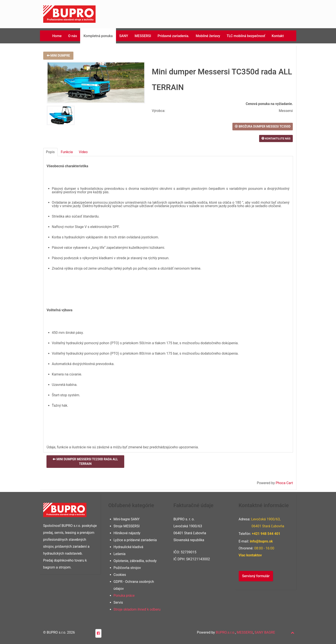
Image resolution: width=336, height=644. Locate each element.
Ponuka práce (124, 596)
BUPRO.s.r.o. (225, 632)
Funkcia (67, 152)
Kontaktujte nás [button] (276, 138)
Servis (118, 602)
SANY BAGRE (265, 632)
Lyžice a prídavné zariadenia (135, 540)
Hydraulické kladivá (128, 547)
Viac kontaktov (250, 555)
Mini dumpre (58, 56)
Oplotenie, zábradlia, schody (135, 561)
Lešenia (120, 554)
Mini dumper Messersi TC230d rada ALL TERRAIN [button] (85, 461)
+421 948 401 (266, 534)
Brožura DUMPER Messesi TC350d (263, 126)
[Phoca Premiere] (69, 14)
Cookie (119, 575)
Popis (50, 152)
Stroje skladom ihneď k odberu (137, 609)
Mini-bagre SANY (127, 519)
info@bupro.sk (261, 541)
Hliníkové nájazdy (127, 533)
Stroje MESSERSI (127, 526)
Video (83, 152)
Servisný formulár (256, 576)
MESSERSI (245, 632)
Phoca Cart (284, 483)
